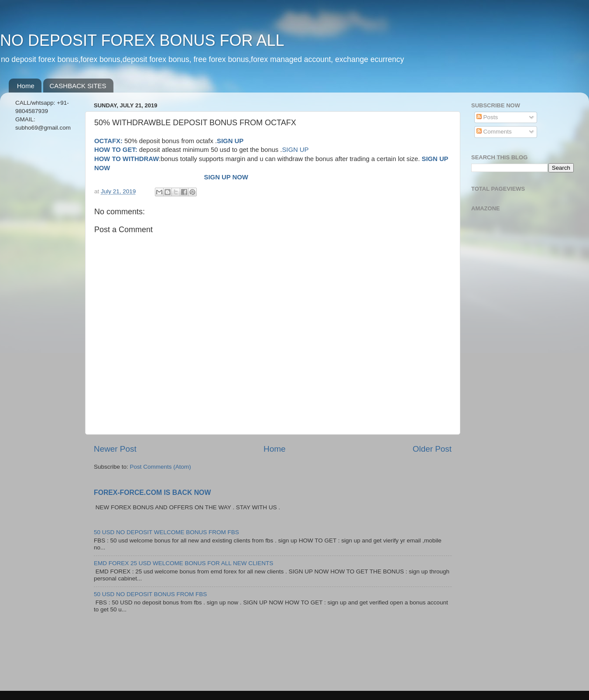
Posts (487, 117)
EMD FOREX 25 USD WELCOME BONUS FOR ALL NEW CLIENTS (183, 563)
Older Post (432, 449)
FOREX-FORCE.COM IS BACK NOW (152, 492)
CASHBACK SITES (78, 86)
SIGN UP (295, 150)
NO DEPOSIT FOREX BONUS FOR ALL (142, 40)
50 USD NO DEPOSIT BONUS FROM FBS (150, 594)
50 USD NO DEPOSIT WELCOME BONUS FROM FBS (166, 532)
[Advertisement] (45, 276)
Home (26, 86)
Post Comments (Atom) (161, 467)
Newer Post (115, 449)
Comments (494, 132)
